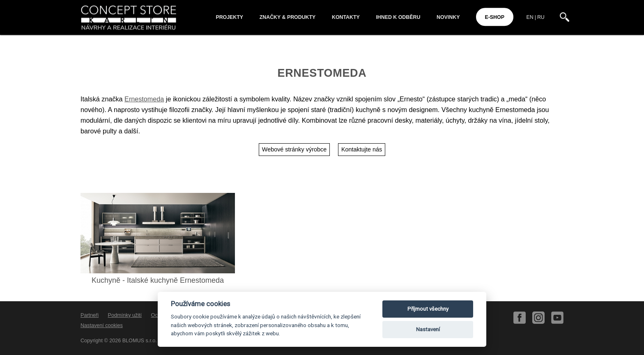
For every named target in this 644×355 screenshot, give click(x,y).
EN (530, 17)
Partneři (90, 315)
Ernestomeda (144, 99)
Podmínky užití (125, 315)
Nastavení (428, 329)
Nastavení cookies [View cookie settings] (102, 325)
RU (541, 17)
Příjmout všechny (428, 309)
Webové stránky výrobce (294, 149)
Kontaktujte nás (362, 149)
